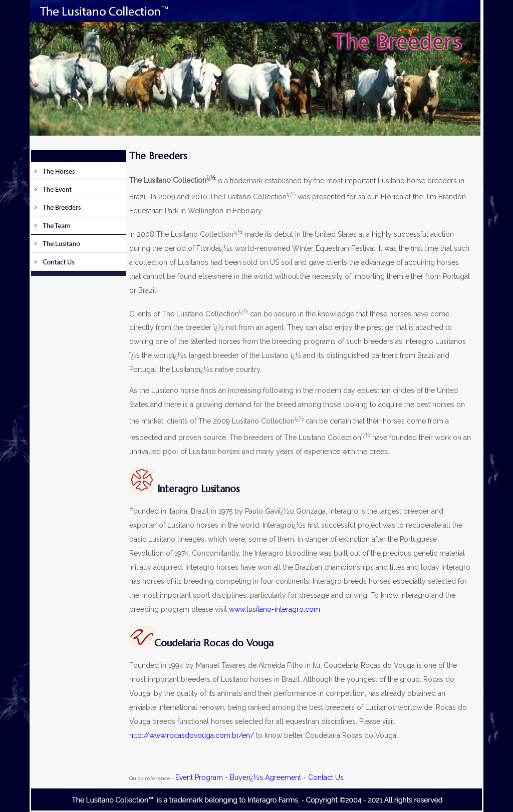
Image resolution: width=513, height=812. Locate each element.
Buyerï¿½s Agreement (266, 777)
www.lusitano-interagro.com (275, 609)
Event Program (199, 777)
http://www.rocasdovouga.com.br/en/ (192, 735)
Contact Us (326, 777)
